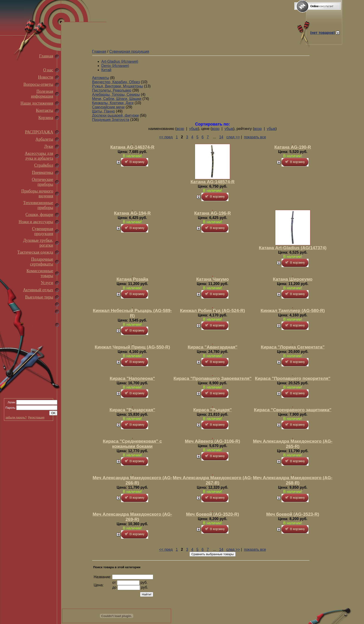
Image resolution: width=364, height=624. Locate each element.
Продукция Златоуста (111, 120)
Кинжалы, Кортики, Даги (113, 103)
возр (180, 129)
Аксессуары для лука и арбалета (39, 156)
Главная (46, 56)
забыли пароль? (16, 418)
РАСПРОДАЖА (39, 132)
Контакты (45, 110)
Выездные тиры (39, 297)
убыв (193, 129)
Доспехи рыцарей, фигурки (115, 115)
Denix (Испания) (115, 66)
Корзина (46, 118)
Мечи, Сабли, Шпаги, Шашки (117, 99)
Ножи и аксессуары (36, 222)
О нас (48, 70)
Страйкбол (44, 165)
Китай (106, 70)
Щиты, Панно (104, 111)
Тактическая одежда (35, 252)
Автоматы (101, 78)
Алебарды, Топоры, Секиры (116, 95)
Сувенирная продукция (43, 231)
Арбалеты (44, 139)
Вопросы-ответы (38, 84)
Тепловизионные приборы (38, 205)
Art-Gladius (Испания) (120, 61)
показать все (255, 137)
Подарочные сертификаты (42, 262)
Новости (46, 77)
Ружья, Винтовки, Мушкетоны (118, 86)
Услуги (47, 283)
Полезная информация (42, 94)
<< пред (166, 137)
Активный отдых (38, 290)
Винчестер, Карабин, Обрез (116, 82)
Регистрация (36, 418)
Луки (49, 146)
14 (221, 137)
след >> (233, 137)
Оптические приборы (42, 182)
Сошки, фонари (39, 215)
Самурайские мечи (108, 107)
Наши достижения (37, 103)
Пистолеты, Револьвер (112, 90)
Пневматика (42, 173)
